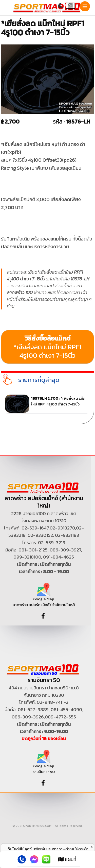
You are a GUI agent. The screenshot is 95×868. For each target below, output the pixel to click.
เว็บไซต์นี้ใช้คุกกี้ (19, 849)
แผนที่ (67, 859)
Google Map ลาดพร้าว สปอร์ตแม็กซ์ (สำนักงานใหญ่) (44, 597)
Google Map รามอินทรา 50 (44, 764)
